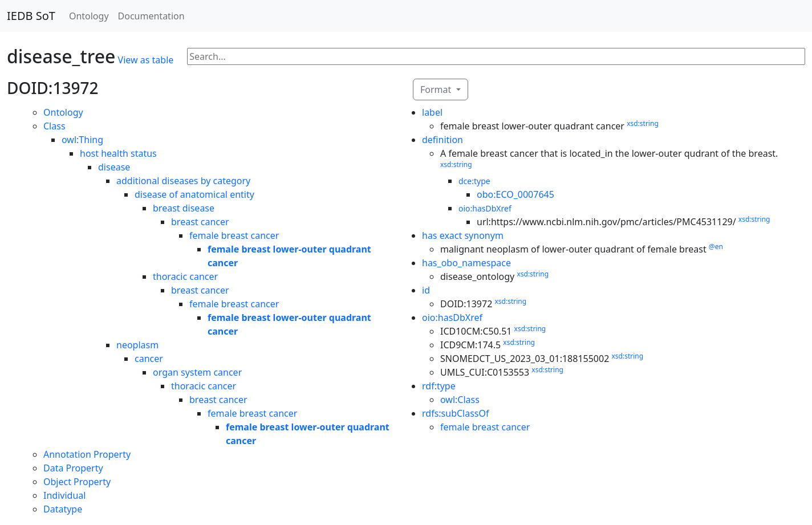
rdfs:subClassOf (456, 413)
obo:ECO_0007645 (515, 194)
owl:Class (460, 400)
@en (716, 247)
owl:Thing (82, 140)
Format (437, 89)
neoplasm (137, 345)
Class (54, 126)
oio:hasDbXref (485, 208)
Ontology (89, 16)
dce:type (474, 181)
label (432, 112)
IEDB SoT (31, 16)
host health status (118, 153)
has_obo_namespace (466, 263)
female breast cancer (234, 235)
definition (442, 140)
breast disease (184, 208)
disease (114, 167)
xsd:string (643, 123)
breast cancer (200, 222)
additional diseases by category (183, 181)
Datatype (63, 509)
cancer (149, 359)
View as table (146, 60)
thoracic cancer (185, 276)
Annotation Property (87, 454)
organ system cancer (197, 372)
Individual (64, 495)
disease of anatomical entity (194, 194)
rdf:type (439, 386)
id (426, 290)
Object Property (77, 482)
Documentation (151, 16)
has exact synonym (463, 235)
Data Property (73, 468)
